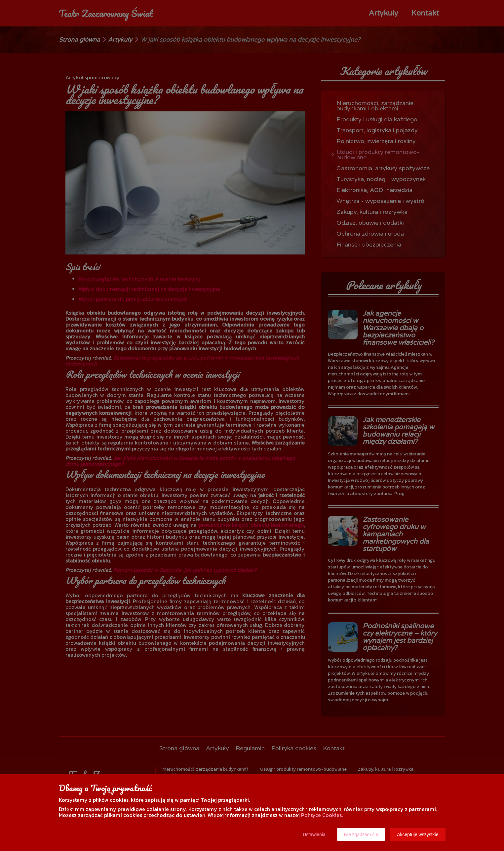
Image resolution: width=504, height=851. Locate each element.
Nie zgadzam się (361, 834)
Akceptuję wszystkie (418, 834)
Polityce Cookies (321, 815)
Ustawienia (314, 834)
